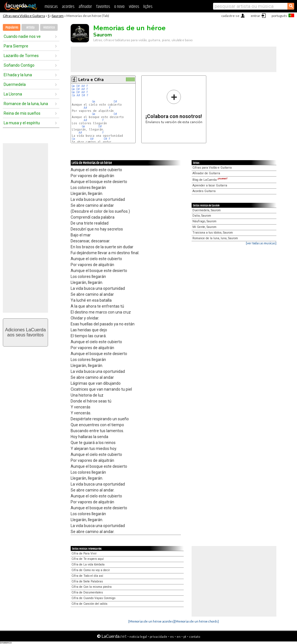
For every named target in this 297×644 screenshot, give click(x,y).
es (172, 637)
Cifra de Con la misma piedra (92, 587)
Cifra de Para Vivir (84, 553)
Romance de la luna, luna (26, 104)
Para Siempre (16, 46)
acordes (68, 7)
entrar (255, 16)
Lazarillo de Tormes (21, 56)
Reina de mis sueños (22, 113)
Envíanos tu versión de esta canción (174, 107)
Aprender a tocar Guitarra (210, 185)
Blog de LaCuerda (210, 180)
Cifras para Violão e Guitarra (24, 16)
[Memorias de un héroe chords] (197, 621)
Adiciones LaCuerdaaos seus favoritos (25, 332)
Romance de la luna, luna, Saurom (215, 238)
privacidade (159, 637)
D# (78, 86)
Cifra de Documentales (87, 592)
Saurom (58, 16)
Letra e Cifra (91, 80)
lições (148, 7)
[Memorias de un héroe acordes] (151, 621)
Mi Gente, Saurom (204, 227)
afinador (85, 7)
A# (83, 86)
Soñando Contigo (19, 65)
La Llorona (13, 94)
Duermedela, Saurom (207, 210)
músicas (51, 7)
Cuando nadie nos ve (22, 36)
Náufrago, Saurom (204, 221)
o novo (119, 7)
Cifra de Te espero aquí (88, 559)
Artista (30, 28)
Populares (12, 28)
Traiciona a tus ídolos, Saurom (213, 233)
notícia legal (138, 637)
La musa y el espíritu (22, 123)
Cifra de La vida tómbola (88, 564)
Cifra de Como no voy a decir (91, 570)
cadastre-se (230, 16)
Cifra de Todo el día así (87, 576)
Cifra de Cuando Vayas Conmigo (93, 598)
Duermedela (15, 84)
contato (195, 637)
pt (185, 637)
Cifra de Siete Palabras (87, 581)
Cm (73, 95)
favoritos (103, 7)
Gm (73, 86)
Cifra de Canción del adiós (89, 604)
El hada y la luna (18, 75)
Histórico (49, 28)
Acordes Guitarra (204, 191)
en (179, 637)
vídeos (134, 7)
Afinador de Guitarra (206, 173)
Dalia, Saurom (202, 216)
